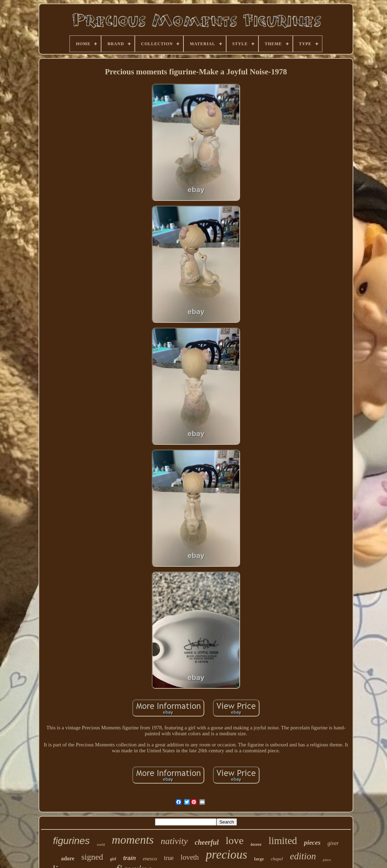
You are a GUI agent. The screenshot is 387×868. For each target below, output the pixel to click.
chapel (277, 859)
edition (303, 856)
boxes (256, 844)
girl (113, 859)
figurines (72, 841)
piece (327, 860)
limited (283, 841)
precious (226, 855)
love (234, 840)
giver (333, 843)
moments (133, 840)
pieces (312, 842)
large (259, 859)
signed (92, 857)
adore (68, 858)
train (129, 858)
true (169, 858)
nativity (174, 841)
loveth (190, 857)
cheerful (207, 842)
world (101, 845)
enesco (150, 859)
